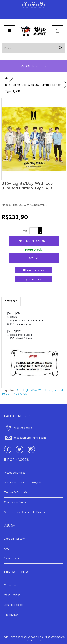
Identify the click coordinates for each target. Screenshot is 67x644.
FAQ (7, 549)
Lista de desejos (34, 270)
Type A (17, 393)
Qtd (25, 231)
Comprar (34, 258)
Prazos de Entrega (15, 473)
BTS (19, 390)
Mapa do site (12, 558)
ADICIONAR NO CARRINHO (33, 241)
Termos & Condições (16, 492)
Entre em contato (14, 539)
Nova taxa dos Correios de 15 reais (24, 512)
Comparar (33, 279)
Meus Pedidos (12, 595)
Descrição (11, 301)
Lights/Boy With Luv (37, 390)
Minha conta (11, 585)
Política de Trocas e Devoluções (23, 483)
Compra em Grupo (15, 502)
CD (25, 393)
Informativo (11, 615)
